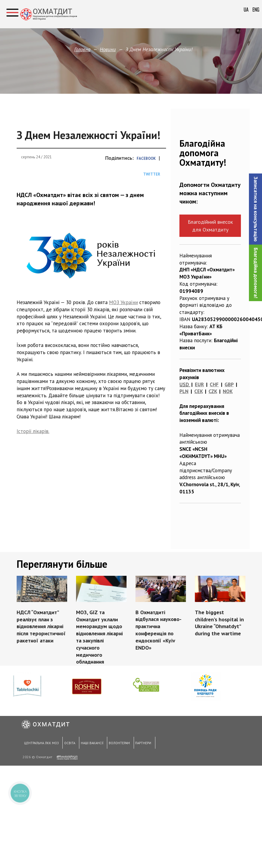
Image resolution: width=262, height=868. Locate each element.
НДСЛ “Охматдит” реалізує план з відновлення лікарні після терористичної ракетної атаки (41, 626)
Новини (108, 49)
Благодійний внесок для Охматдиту (210, 226)
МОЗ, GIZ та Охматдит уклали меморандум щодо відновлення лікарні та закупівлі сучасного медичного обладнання (99, 637)
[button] (255, 209)
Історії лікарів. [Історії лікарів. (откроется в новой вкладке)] (33, 431)
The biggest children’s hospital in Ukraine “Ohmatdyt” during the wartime (219, 623)
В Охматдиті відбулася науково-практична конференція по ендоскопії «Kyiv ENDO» (158, 630)
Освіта (69, 744)
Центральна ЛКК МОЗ (41, 744)
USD (184, 384)
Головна (82, 49)
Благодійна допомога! (256, 273)
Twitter (152, 174)
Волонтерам (118, 744)
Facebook (146, 158)
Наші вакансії (91, 744)
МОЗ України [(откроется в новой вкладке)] (123, 302)
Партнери (142, 744)
